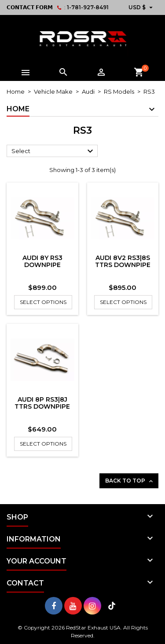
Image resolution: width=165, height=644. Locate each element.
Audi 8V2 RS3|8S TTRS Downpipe (123, 261)
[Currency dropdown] (142, 7)
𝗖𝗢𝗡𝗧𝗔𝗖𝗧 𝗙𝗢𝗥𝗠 (30, 7)
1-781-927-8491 (88, 7)
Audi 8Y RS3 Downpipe (42, 261)
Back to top (130, 481)
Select (53, 151)
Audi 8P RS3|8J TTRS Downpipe (42, 403)
